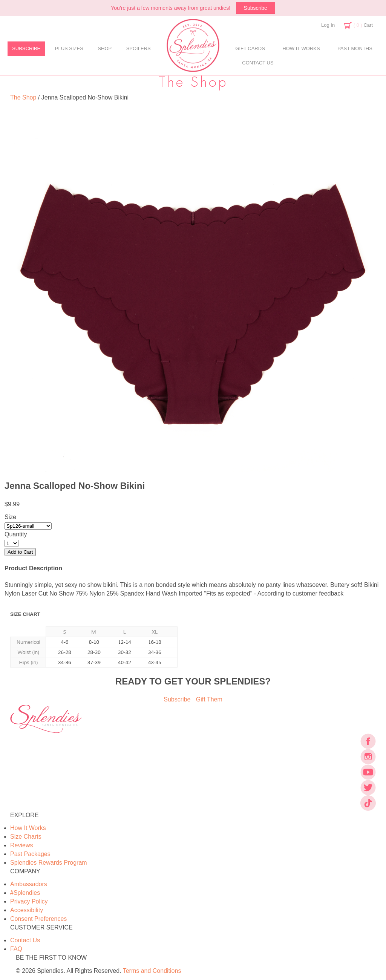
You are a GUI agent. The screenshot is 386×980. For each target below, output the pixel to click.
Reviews (21, 845)
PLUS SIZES (69, 48)
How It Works (28, 828)
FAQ (16, 949)
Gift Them (209, 699)
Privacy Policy (29, 901)
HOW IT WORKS (301, 48)
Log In (328, 25)
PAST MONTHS (355, 48)
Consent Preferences (38, 919)
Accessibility (27, 910)
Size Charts (26, 837)
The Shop (23, 97)
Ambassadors (29, 884)
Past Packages (30, 854)
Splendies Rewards (49, 863)
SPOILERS (139, 48)
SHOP (105, 48)
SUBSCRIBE (26, 48)
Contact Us (25, 940)
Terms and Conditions (152, 971)
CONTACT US (258, 63)
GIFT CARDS (250, 48)
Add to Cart (20, 552)
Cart (363, 25)
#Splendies (25, 893)
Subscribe (256, 8)
